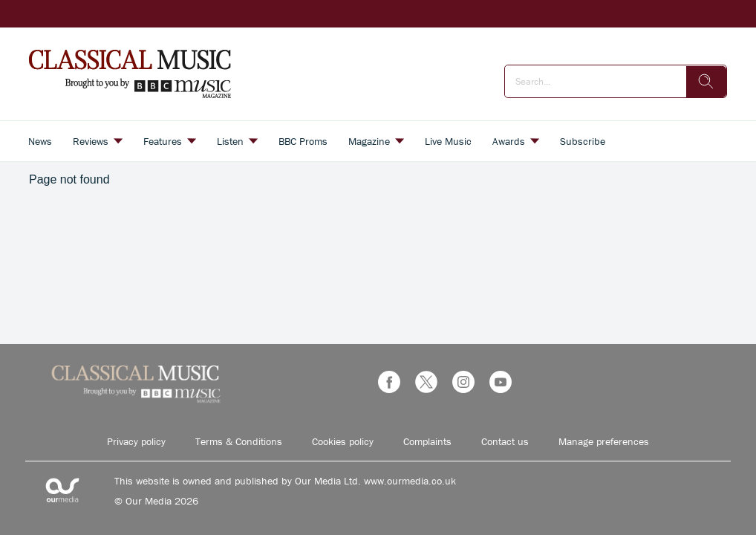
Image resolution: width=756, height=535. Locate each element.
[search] (706, 82)
